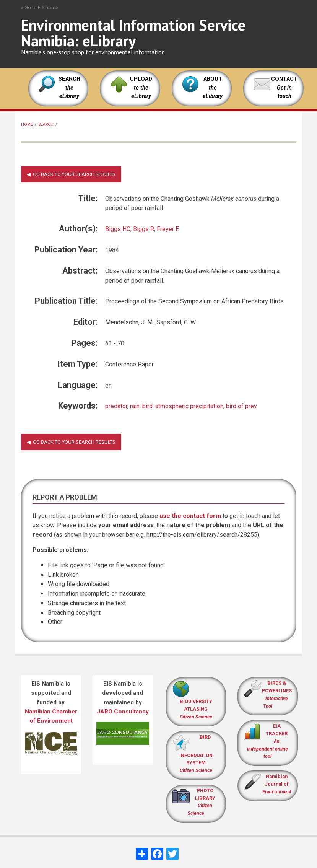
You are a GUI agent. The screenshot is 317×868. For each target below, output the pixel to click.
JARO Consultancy (123, 712)
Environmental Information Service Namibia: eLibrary (133, 33)
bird (147, 406)
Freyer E (168, 229)
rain (135, 406)
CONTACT (284, 79)
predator (116, 406)
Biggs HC (118, 229)
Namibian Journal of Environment (277, 784)
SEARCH (69, 88)
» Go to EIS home (40, 7)
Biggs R (144, 229)
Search (46, 125)
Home (27, 125)
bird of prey (241, 406)
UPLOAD (141, 88)
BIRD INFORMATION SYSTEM (196, 754)
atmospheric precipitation (189, 406)
